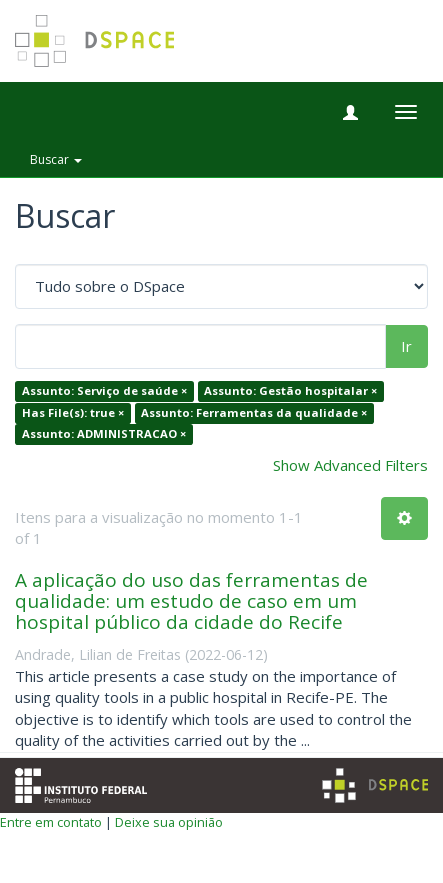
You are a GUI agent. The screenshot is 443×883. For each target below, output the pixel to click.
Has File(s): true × (73, 412)
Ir (406, 346)
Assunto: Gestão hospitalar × (290, 391)
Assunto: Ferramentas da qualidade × (254, 412)
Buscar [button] (56, 159)
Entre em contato (51, 822)
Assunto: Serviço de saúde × (104, 391)
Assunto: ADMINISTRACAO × (104, 434)
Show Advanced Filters (350, 465)
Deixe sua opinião (169, 822)
